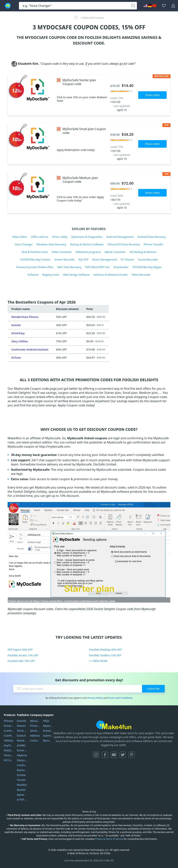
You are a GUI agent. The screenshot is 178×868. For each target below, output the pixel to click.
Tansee (21, 780)
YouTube (114, 755)
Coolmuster (9, 731)
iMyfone (22, 755)
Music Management (105, 260)
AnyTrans (9, 745)
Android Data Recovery (152, 237)
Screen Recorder (65, 260)
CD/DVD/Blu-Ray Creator (35, 260)
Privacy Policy (95, 698)
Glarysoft (22, 760)
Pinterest (132, 755)
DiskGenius (9, 750)
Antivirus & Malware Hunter (111, 275)
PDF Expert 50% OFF (20, 650)
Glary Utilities (20, 341)
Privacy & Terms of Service (109, 839)
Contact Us (35, 740)
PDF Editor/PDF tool (97, 267)
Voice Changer (24, 244)
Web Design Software (76, 275)
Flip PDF (83, 260)
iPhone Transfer (154, 244)
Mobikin (22, 785)
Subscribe (153, 689)
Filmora (8, 721)
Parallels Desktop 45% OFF (105, 650)
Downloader (121, 267)
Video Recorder (141, 275)
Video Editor (20, 237)
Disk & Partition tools (35, 252)
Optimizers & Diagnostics (87, 237)
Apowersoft (22, 795)
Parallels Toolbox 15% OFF (105, 655)
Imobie (21, 775)
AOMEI (21, 745)
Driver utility (60, 237)
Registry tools (51, 275)
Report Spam (48, 726)
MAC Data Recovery (69, 267)
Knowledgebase (48, 731)
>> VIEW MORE (98, 661)
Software (33, 275)
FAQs (46, 721)
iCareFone (9, 736)
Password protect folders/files (35, 267)
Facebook (105, 755)
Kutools (16, 325)
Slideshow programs (88, 252)
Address (35, 736)
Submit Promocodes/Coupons (48, 736)
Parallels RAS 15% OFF (21, 661)
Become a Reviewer (48, 740)
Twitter (123, 755)
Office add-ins (40, 237)
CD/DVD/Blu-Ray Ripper (147, 267)
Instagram (96, 755)
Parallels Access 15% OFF (23, 655)
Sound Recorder (148, 260)
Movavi (21, 726)
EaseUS (21, 736)
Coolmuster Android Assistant (30, 349)
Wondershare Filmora (25, 317)
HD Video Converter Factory (9, 760)
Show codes (152, 95)
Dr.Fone (16, 358)
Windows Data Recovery (51, 244)
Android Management (120, 237)
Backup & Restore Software (87, 244)
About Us (35, 721)
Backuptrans (22, 770)
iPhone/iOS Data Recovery (124, 244)
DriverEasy (18, 333)
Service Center (35, 731)
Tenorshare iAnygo (9, 755)
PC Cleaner (127, 260)
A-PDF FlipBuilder (22, 800)
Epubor (21, 790)
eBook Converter (115, 252)
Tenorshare (22, 731)
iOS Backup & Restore (143, 252)
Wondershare (22, 740)
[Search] (133, 6)
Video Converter (62, 252)
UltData (9, 740)
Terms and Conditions (120, 698)
